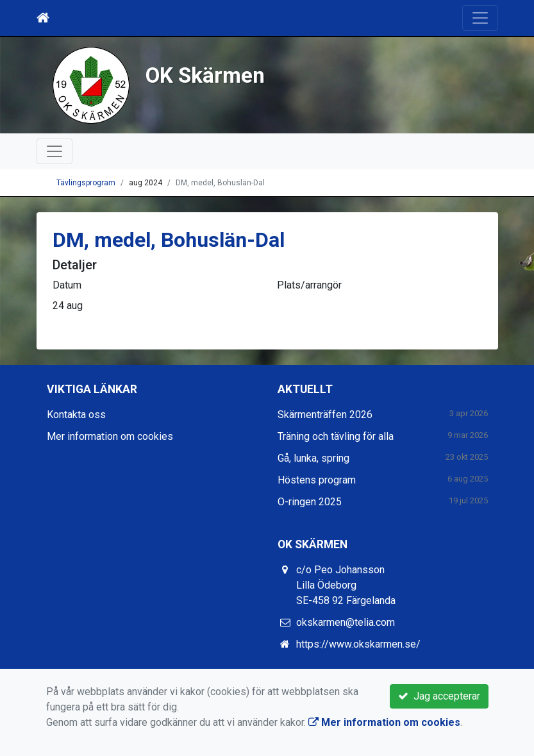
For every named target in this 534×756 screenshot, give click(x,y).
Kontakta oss (76, 415)
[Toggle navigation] (480, 18)
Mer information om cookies (110, 436)
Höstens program (317, 480)
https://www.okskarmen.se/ (358, 644)
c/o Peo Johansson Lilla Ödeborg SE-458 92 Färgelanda (346, 585)
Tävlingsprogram (86, 183)
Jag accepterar (439, 696)
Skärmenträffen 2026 (325, 415)
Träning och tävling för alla (336, 436)
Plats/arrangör (309, 285)
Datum (67, 285)
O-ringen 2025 (310, 502)
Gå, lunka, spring (313, 458)
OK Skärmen (205, 75)
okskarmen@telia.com (346, 622)
